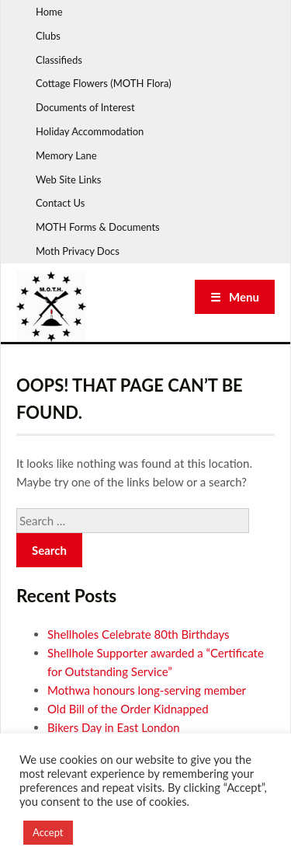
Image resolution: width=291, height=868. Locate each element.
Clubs (48, 36)
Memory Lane (66, 155)
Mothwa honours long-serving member (147, 690)
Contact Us (60, 203)
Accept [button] (48, 832)
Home (49, 12)
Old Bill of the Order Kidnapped (128, 709)
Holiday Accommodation (90, 131)
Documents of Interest (85, 107)
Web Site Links (68, 180)
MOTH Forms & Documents (98, 227)
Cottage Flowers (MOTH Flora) (104, 83)
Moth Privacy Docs (78, 251)
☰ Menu (235, 297)
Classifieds (59, 60)
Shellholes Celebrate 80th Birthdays (139, 634)
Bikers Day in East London (114, 727)
